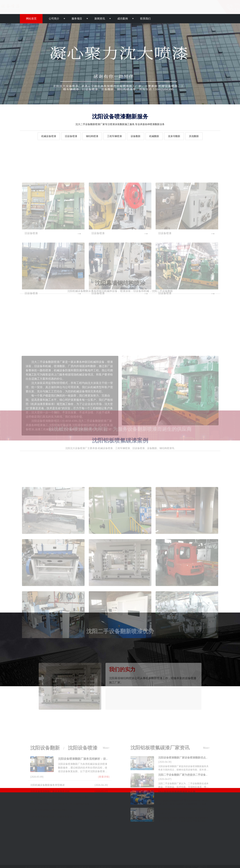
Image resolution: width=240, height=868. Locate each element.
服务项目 (77, 18)
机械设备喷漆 (49, 137)
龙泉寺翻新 (174, 137)
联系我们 (145, 18)
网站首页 (31, 18)
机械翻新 (154, 137)
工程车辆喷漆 (114, 137)
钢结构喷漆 (92, 137)
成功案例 (123, 18)
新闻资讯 (100, 18)
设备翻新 (136, 137)
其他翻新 (194, 137)
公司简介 (54, 18)
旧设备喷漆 (71, 137)
